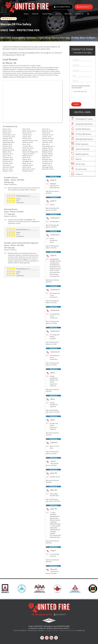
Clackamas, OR (46, 135)
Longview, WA (46, 148)
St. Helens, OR (46, 161)
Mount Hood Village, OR (29, 152)
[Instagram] (47, 638)
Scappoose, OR (7, 160)
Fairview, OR (26, 139)
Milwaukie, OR (46, 150)
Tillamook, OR (46, 163)
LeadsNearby (80, 630)
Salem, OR (25, 158)
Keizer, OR (25, 144)
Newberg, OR (46, 152)
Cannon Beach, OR (8, 135)
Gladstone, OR (7, 140)
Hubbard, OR (6, 144)
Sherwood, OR (46, 160)
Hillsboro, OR (26, 142)
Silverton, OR (6, 161)
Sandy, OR (45, 158)
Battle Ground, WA (28, 131)
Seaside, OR (26, 160)
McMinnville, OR (7, 150)
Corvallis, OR (46, 137)
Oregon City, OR (27, 154)
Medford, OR (26, 150)
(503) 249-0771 (84, 7)
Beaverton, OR (46, 131)
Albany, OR (6, 129)
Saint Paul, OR (7, 158)
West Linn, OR (7, 169)
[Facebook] (42, 638)
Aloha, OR (25, 129)
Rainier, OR (6, 156)
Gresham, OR (46, 140)
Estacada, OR (6, 139)
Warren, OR (26, 167)
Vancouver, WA (7, 167)
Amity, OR (45, 129)
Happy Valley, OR (8, 142)
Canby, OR (45, 133)
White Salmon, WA (28, 169)
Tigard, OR (25, 163)
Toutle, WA (6, 165)
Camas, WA (26, 133)
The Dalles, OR (7, 163)
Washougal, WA (47, 167)
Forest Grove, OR (47, 139)
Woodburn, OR (7, 171)
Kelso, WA (45, 144)
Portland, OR (46, 154)
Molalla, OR (6, 152)
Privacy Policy (32, 630)
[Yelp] (56, 638)
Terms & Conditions (20, 630)
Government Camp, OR (29, 140)
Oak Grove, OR (7, 154)
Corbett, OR (26, 137)
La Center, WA (26, 146)
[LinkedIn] (51, 638)
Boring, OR (6, 133)
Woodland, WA (27, 171)
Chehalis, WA (26, 135)
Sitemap (41, 630)
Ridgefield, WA (46, 156)
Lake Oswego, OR (47, 146)
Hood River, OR (47, 142)
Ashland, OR (6, 131)
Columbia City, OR (8, 137)
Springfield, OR (27, 161)
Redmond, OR (26, 156)
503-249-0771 (61, 614)
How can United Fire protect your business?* (81, 87)
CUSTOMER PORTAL (62, 7)
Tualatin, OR (46, 165)
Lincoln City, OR (27, 148)
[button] (88, 14)
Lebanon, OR (6, 148)
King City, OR (6, 146)
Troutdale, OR (26, 165)
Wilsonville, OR (46, 169)
